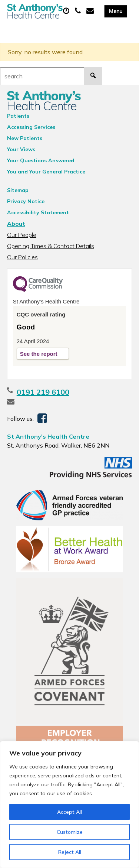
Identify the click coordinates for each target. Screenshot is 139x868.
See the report (39, 354)
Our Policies (22, 257)
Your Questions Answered (41, 160)
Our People (22, 235)
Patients (18, 116)
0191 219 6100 (43, 392)
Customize (70, 832)
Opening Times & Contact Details (51, 246)
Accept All (69, 812)
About (16, 224)
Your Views (21, 149)
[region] (69, 804)
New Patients (25, 138)
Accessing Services (31, 127)
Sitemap (18, 190)
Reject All (70, 852)
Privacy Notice (26, 201)
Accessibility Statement (38, 212)
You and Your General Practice (46, 172)
